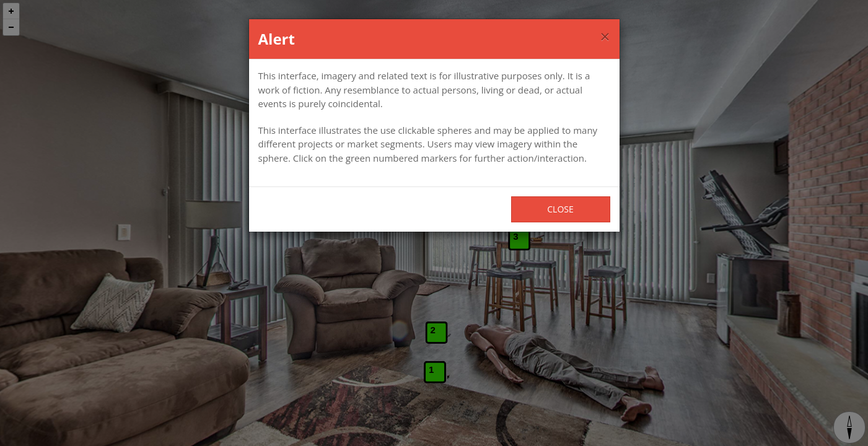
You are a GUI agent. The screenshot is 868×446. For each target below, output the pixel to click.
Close (560, 209)
